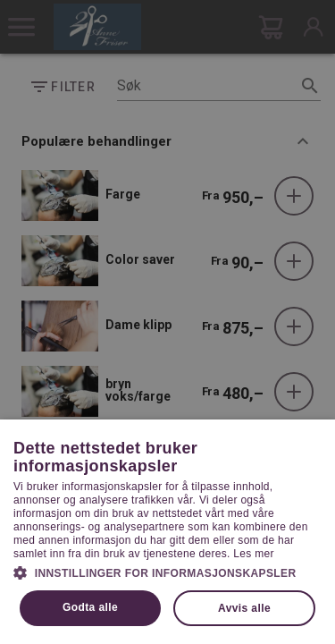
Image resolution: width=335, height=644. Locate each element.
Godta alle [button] (90, 607)
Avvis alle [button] (244, 608)
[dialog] (167, 322)
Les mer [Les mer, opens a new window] (253, 554)
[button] (167, 572)
